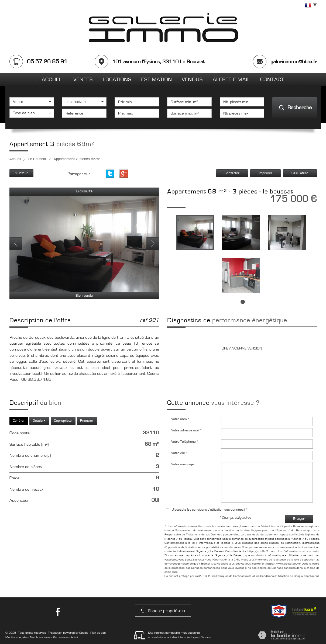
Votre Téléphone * (185, 442)
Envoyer (299, 519)
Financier (87, 421)
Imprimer (265, 173)
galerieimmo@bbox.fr (294, 62)
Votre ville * (180, 453)
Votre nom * (181, 419)
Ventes (83, 79)
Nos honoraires (40, 637)
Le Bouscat (37, 159)
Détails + (39, 421)
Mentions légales (17, 637)
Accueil (53, 79)
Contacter (232, 173)
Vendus (192, 79)
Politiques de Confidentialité (234, 576)
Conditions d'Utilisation (275, 576)
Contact (272, 79)
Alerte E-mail (231, 79)
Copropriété (63, 421)
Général (18, 421)
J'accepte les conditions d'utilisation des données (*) (210, 510)
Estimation (157, 79)
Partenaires (61, 637)
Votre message (183, 464)
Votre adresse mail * (187, 430)
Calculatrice (300, 173)
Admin (75, 637)
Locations (117, 79)
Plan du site (98, 633)
